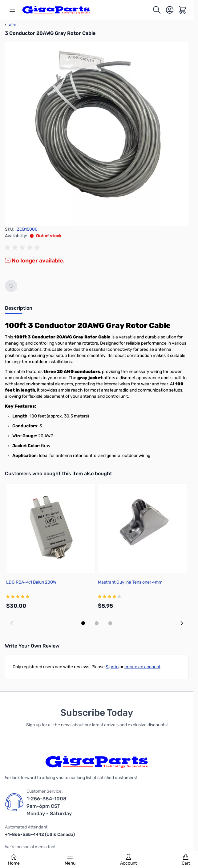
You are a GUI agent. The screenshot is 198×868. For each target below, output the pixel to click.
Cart (186, 860)
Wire (11, 25)
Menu (70, 860)
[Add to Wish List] (11, 286)
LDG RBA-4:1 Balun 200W (31, 582)
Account (128, 860)
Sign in (112, 667)
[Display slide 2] (97, 623)
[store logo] (56, 10)
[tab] (19, 310)
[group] (23, 248)
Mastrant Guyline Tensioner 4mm (130, 582)
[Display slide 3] (110, 623)
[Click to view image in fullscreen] (97, 134)
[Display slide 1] (83, 623)
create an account (142, 667)
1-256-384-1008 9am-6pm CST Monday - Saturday (49, 806)
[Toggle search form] (157, 10)
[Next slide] (182, 623)
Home (14, 860)
